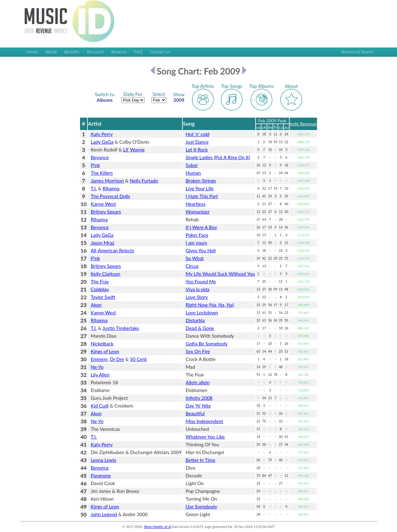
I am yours (196, 243)
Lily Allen (100, 375)
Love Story (197, 297)
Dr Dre (117, 359)
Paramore (101, 476)
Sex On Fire (198, 351)
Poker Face (197, 235)
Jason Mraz (103, 243)
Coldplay (100, 289)
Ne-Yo (97, 367)
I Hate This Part (202, 196)
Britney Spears (106, 212)
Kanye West (103, 204)
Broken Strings (201, 181)
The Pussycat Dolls (111, 196)
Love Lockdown (202, 313)
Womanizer (198, 212)
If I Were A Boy (201, 227)
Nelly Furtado (144, 181)
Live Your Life (200, 188)
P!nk (96, 165)
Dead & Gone (200, 328)
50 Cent (138, 359)
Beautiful (195, 413)
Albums (105, 97)
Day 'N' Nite (198, 406)
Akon (96, 305)
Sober (192, 165)
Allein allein (198, 382)
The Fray (100, 282)
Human (193, 173)
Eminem (99, 359)
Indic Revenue (303, 124)
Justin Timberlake (121, 328)
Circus (192, 266)
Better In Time (201, 460)
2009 (179, 97)
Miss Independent (205, 421)
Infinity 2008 (199, 398)
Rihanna (111, 188)
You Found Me (201, 282)
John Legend (104, 514)
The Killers (102, 173)
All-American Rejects (113, 250)
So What (195, 258)
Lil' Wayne (134, 150)
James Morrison (107, 181)
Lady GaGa (102, 142)
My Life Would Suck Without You (221, 274)
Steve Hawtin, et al (157, 527)
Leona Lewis (104, 460)
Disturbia (195, 320)
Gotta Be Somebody (207, 344)
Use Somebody (201, 507)
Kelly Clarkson (106, 274)
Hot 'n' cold (198, 134)
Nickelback (102, 344)
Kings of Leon (105, 351)
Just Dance (197, 142)
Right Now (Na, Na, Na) (210, 305)
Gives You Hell (201, 250)
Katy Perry (102, 134)
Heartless (196, 204)
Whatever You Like (205, 437)
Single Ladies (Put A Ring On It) (218, 157)
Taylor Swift (103, 297)
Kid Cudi (100, 406)
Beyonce (100, 157)
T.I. (94, 188)
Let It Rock (197, 150)
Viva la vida (198, 289)
